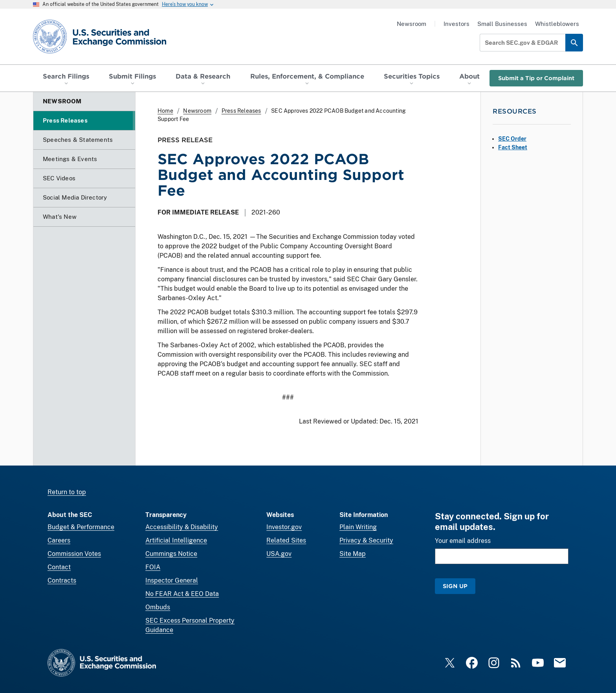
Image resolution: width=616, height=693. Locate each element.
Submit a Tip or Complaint (536, 78)
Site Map (353, 554)
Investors (456, 24)
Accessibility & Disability (182, 527)
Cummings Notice (171, 554)
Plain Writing (358, 527)
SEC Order (512, 139)
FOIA (153, 567)
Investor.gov (284, 527)
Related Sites (286, 540)
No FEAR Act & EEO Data (182, 594)
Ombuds (158, 607)
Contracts (62, 580)
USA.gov (279, 554)
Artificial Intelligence (176, 540)
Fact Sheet (513, 147)
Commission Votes (74, 554)
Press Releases (241, 111)
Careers (59, 540)
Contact (59, 567)
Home (165, 111)
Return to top (67, 492)
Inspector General (172, 580)
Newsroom (412, 24)
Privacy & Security (366, 540)
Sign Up (455, 586)
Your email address (463, 541)
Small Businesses (502, 24)
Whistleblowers (557, 24)
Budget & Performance (81, 527)
